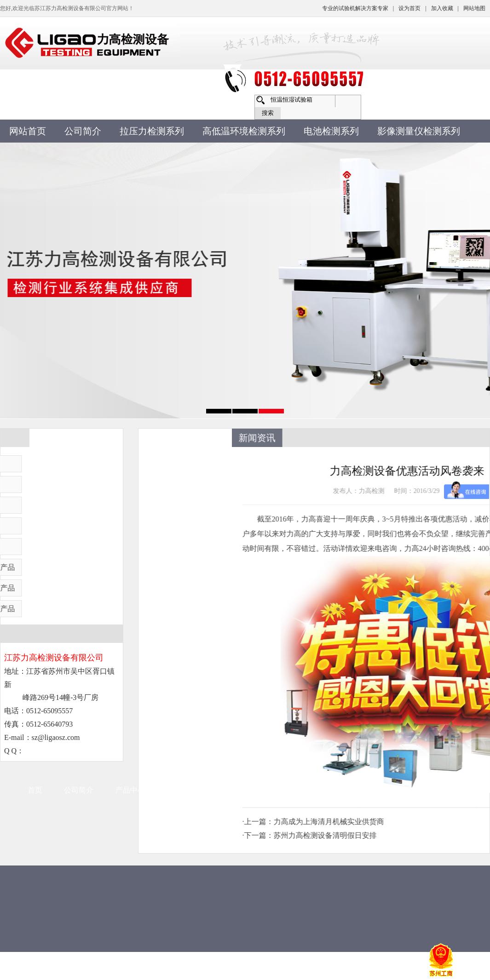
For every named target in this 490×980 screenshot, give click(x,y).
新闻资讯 (181, 535)
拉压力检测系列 (152, 131)
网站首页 (28, 131)
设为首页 (409, 8)
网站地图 (474, 8)
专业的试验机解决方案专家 (355, 8)
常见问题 (233, 535)
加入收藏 (442, 8)
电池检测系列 (331, 131)
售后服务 (284, 535)
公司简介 (83, 131)
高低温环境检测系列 (244, 131)
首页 (35, 535)
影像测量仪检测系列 (419, 131)
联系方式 (335, 535)
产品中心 (130, 535)
